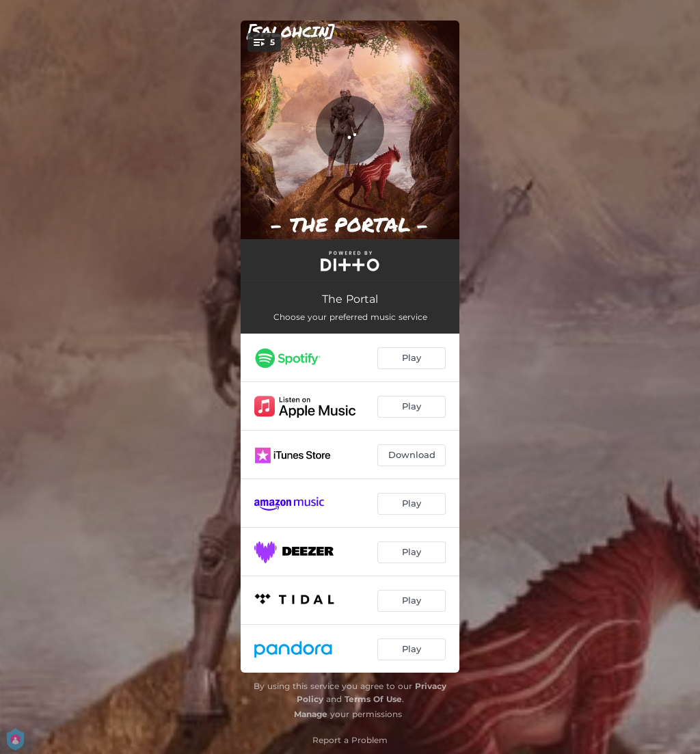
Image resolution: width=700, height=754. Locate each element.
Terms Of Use (373, 699)
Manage (311, 714)
